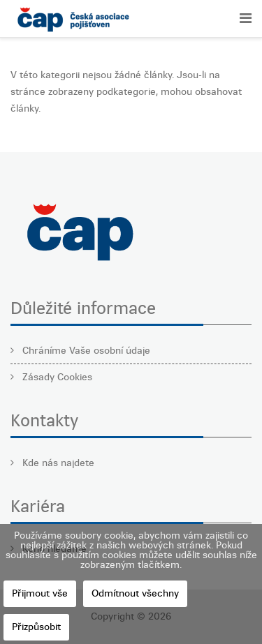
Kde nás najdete (57, 463)
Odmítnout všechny (135, 593)
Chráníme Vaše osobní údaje (85, 351)
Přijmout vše (40, 593)
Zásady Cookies (56, 377)
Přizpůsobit (36, 627)
